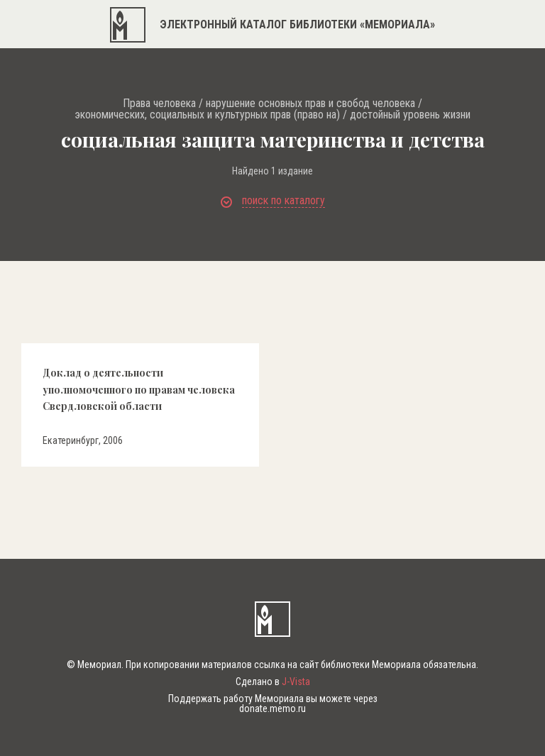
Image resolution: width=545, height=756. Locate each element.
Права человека (159, 104)
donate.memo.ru (272, 708)
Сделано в (273, 682)
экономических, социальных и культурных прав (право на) (207, 115)
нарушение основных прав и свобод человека (310, 104)
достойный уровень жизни (410, 115)
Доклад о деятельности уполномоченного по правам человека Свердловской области (139, 389)
